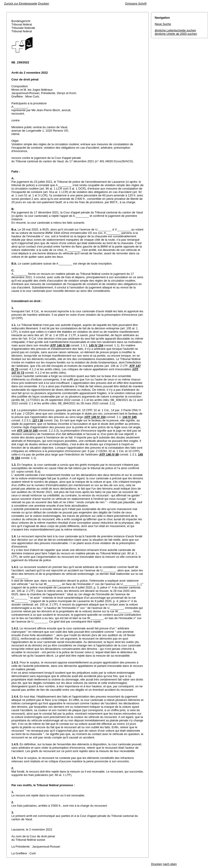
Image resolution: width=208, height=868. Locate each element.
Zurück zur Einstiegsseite (21, 4)
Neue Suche (163, 24)
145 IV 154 (96, 345)
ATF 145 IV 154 (95, 417)
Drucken (44, 4)
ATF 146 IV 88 (60, 345)
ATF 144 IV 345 (27, 431)
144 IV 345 (130, 417)
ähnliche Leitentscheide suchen (175, 30)
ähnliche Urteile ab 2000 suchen (176, 34)
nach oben (170, 864)
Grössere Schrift (136, 4)
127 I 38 (38, 420)
